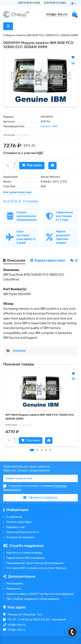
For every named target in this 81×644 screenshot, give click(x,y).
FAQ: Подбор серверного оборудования (33, 599)
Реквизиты (14, 589)
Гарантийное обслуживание (25, 558)
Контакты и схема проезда (24, 553)
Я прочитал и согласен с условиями (35, 488)
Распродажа (15, 583)
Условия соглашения (20, 537)
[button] (32, 450)
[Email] (40, 478)
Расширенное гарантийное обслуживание (35, 563)
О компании (14, 517)
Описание (14, 260)
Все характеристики (17, 192)
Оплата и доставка (19, 522)
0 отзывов (30, 201)
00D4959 (19, 351)
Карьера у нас (16, 527)
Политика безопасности (23, 532)
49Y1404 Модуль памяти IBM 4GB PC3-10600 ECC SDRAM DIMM (40, 417)
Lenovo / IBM (49, 126)
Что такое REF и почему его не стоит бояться (36, 568)
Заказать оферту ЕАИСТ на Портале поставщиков (40, 594)
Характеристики (48, 260)
